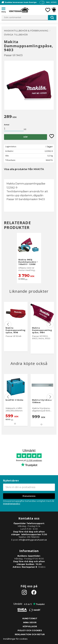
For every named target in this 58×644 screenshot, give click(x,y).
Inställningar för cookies (15, 639)
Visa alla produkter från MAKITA (24, 169)
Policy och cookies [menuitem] (30, 630)
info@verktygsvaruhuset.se (33, 540)
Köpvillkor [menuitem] (30, 626)
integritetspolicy (12, 504)
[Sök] (52, 18)
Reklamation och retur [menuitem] (30, 634)
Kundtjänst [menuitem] (30, 618)
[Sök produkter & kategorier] (29, 18)
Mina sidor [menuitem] (30, 622)
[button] (5, 9)
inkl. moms (51, 2)
